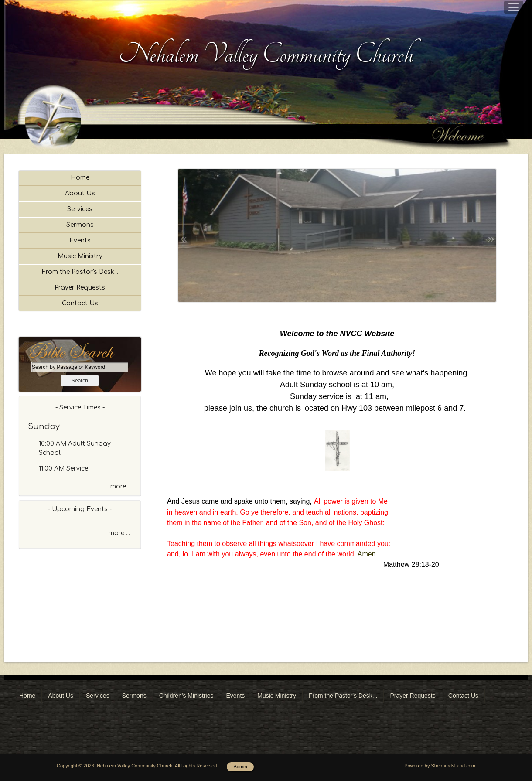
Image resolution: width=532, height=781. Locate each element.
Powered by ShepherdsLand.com (440, 766)
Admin (240, 767)
